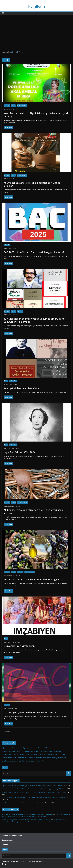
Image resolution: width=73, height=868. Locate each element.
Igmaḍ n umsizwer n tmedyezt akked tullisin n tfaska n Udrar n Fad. (23, 761)
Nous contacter (7, 840)
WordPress (41, 861)
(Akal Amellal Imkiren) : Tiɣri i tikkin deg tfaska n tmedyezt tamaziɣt (36, 115)
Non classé (13, 381)
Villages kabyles (22, 106)
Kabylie (14, 311)
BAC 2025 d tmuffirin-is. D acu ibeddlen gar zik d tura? (34, 252)
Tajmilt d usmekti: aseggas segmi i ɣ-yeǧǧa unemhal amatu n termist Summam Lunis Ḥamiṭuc (32, 748)
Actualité (7, 106)
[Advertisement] (36, 30)
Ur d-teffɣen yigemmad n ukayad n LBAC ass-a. (30, 712)
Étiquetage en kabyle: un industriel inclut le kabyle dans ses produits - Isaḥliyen (27, 814)
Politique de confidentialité (12, 836)
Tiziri (16, 109)
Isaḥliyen (37, 6)
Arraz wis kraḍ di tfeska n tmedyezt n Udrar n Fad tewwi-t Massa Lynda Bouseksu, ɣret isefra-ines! (33, 754)
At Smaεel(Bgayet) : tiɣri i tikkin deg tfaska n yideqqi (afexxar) (32, 184)
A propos (5, 845)
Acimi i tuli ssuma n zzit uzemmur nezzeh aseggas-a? (33, 579)
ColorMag (31, 861)
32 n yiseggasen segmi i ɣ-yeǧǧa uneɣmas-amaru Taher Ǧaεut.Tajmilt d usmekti (35, 320)
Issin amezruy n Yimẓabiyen (19, 646)
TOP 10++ (20, 572)
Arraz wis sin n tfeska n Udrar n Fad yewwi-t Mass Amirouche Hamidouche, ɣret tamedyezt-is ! (32, 751)
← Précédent (6, 732)
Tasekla (20, 311)
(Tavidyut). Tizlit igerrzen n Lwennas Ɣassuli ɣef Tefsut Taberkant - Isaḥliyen (26, 820)
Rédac (16, 384)
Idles (13, 106)
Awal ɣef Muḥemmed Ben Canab (22, 388)
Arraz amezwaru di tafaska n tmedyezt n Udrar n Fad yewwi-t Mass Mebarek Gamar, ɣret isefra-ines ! (34, 758)
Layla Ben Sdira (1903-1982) (19, 452)
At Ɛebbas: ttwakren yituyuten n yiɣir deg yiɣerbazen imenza (33, 511)
